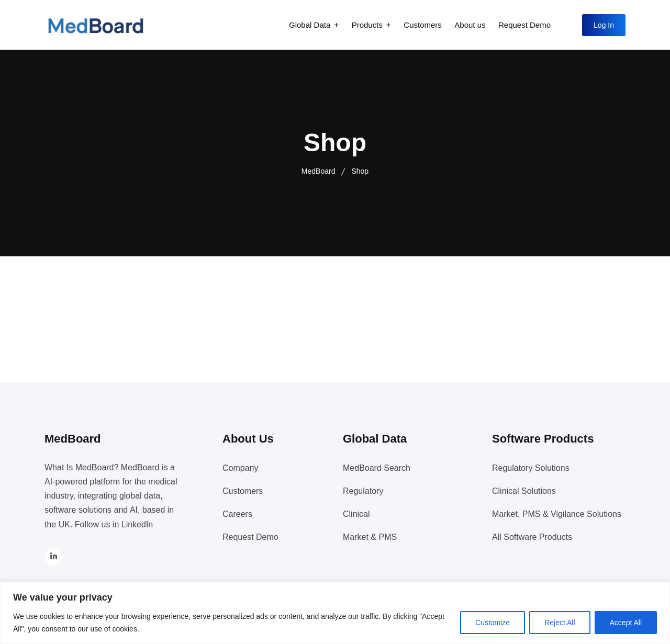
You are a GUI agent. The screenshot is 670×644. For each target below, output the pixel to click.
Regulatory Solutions (531, 468)
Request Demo (524, 25)
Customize (493, 623)
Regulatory (363, 491)
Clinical (356, 514)
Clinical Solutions (524, 491)
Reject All (560, 623)
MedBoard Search (377, 468)
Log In (604, 25)
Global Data (310, 25)
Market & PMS (370, 537)
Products (367, 25)
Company (240, 468)
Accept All (626, 623)
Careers (237, 514)
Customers (423, 25)
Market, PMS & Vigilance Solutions (557, 514)
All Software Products (532, 537)
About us (470, 25)
